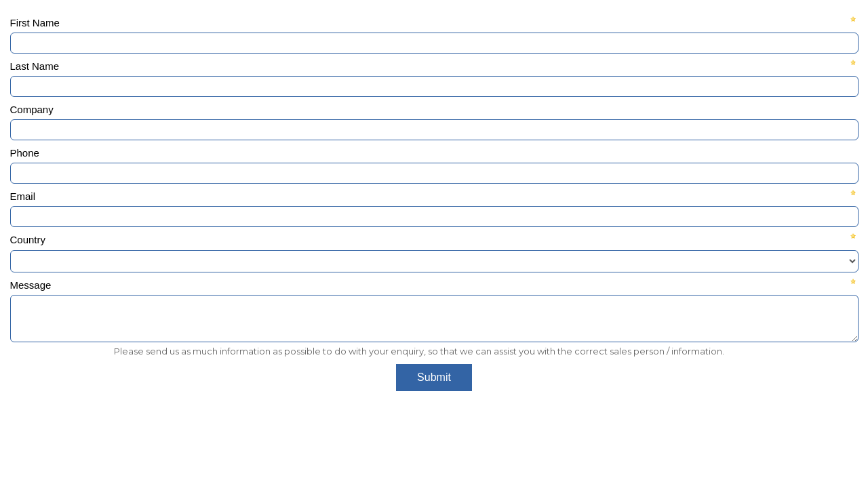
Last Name (35, 66)
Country (28, 240)
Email (23, 196)
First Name (35, 23)
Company (32, 109)
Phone (25, 153)
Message (31, 285)
